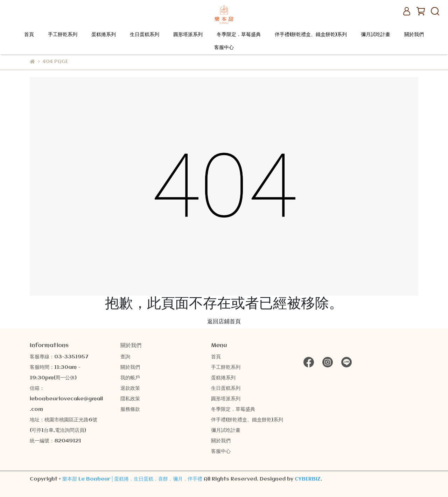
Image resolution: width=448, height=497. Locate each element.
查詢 (125, 357)
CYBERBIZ (308, 479)
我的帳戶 (130, 378)
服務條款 (130, 409)
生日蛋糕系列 (145, 35)
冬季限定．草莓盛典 (239, 35)
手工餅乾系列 (63, 35)
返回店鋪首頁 (224, 322)
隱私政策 (130, 399)
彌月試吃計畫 (376, 35)
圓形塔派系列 (188, 35)
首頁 (29, 35)
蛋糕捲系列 (104, 35)
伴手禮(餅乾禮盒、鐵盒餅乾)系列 (311, 35)
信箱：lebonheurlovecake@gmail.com (66, 399)
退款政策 (130, 388)
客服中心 (224, 48)
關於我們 (414, 35)
